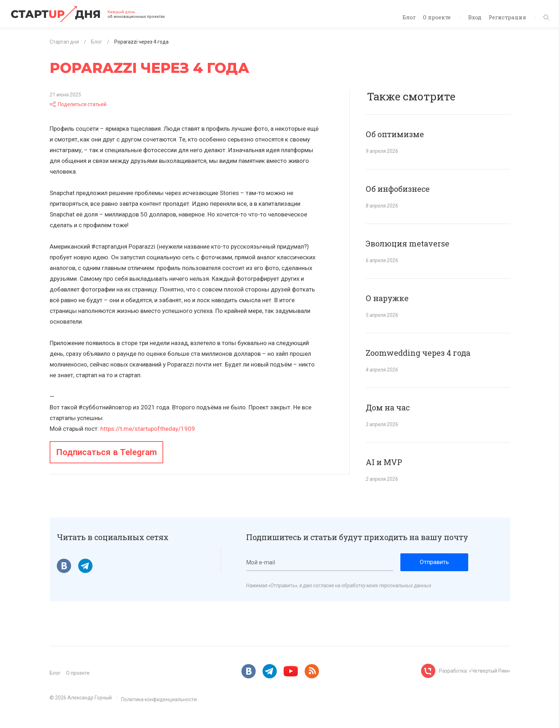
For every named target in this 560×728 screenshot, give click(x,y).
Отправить (434, 562)
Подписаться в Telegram (106, 452)
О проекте (437, 17)
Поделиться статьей (78, 104)
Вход (475, 17)
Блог (409, 17)
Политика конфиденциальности (159, 699)
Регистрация (507, 17)
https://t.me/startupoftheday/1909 (148, 429)
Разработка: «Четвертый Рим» (475, 671)
